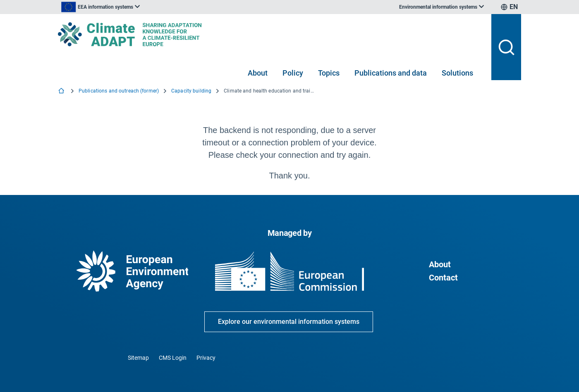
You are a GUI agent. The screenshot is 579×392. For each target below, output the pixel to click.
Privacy (206, 358)
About (258, 73)
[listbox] (141, 7)
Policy (293, 73)
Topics (329, 73)
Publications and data (391, 73)
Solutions (457, 73)
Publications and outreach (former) (119, 91)
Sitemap (138, 358)
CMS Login (173, 358)
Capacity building (191, 91)
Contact (443, 278)
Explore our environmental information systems (289, 322)
